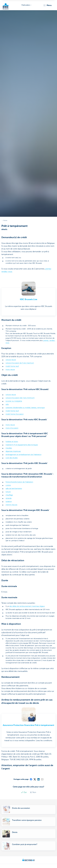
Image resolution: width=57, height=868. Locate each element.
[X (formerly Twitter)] (35, 779)
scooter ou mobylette (14, 401)
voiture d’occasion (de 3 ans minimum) (20, 398)
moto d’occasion (12, 428)
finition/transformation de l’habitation (19, 482)
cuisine (8, 485)
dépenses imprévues (13, 451)
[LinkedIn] (38, 779)
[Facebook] (31, 779)
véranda (9, 498)
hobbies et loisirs (12, 442)
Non (33, 792)
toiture (8, 492)
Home (5, 220)
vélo (7, 404)
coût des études (12, 458)
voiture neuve (11, 360)
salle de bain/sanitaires (14, 489)
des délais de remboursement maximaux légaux (27, 606)
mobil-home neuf (12, 366)
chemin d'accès (11, 505)
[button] (47, 5)
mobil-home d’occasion (15, 414)
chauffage (9, 495)
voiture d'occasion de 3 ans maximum (20, 363)
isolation (9, 502)
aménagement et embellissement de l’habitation (23, 455)
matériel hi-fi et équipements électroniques (22, 445)
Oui (24, 792)
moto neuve (10, 370)
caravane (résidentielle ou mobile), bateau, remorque (25, 408)
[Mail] (42, 779)
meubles (9, 448)
